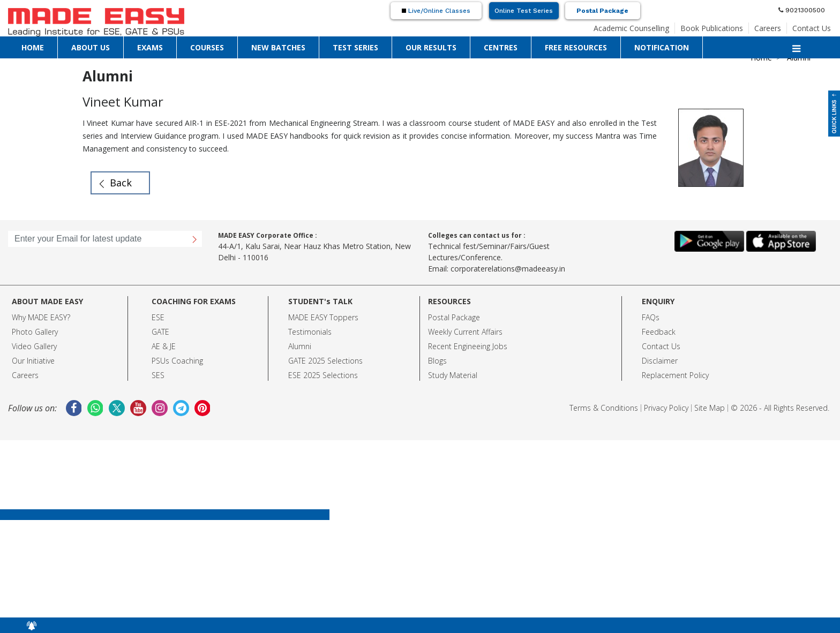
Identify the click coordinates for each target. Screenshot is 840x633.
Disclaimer (660, 361)
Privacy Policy (666, 408)
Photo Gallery (35, 332)
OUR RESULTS (431, 47)
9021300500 (802, 10)
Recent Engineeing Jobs (468, 346)
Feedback (659, 332)
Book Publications (712, 28)
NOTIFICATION (662, 47)
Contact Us (812, 28)
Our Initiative (33, 361)
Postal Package (602, 11)
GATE (160, 332)
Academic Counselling (631, 28)
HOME (33, 47)
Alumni (300, 346)
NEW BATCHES (278, 47)
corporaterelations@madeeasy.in (508, 269)
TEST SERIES (355, 47)
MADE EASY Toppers (323, 317)
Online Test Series (524, 11)
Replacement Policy (675, 375)
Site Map (710, 408)
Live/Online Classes (436, 11)
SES (158, 375)
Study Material (453, 375)
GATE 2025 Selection (324, 361)
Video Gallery (34, 346)
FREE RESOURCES (576, 47)
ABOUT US (91, 47)
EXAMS (150, 47)
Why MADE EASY (39, 317)
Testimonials (310, 332)
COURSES (207, 47)
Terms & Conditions (604, 408)
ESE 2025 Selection (321, 375)
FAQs (651, 317)
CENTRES (501, 47)
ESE (158, 317)
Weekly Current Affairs (465, 332)
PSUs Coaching (177, 361)
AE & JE (164, 346)
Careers (768, 28)
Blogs (437, 361)
